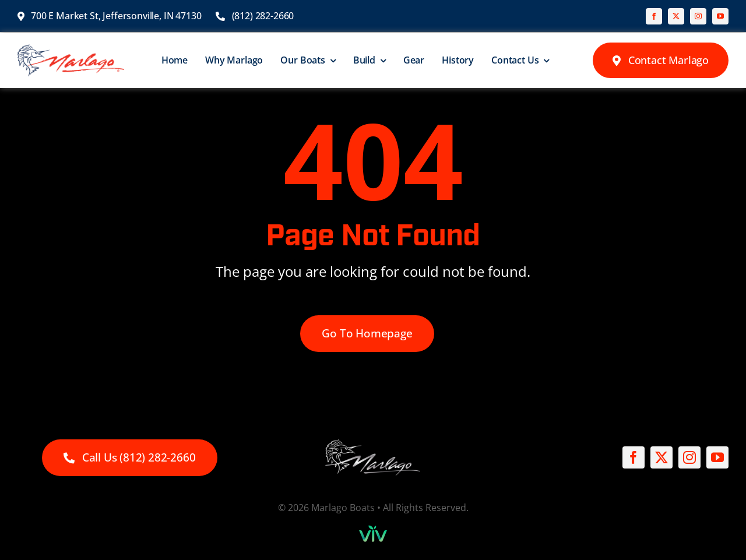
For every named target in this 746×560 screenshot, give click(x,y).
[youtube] (720, 16)
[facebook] (654, 16)
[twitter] (676, 16)
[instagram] (698, 16)
